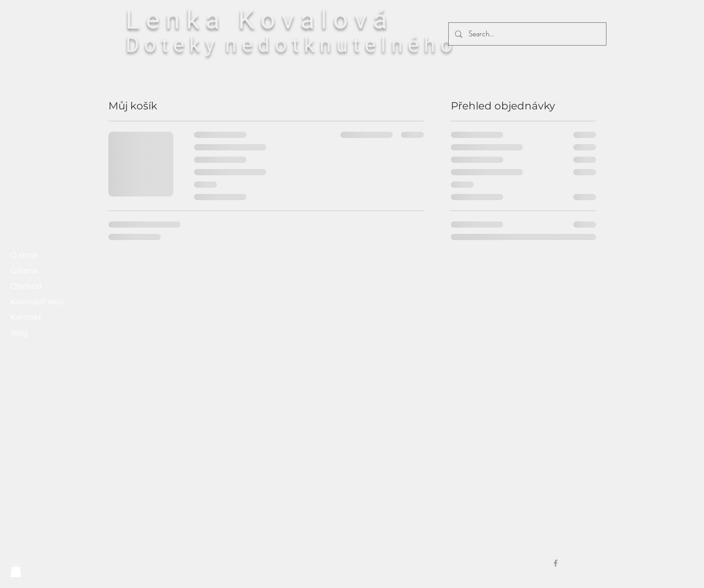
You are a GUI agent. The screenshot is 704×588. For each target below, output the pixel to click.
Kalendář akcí (37, 302)
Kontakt (26, 317)
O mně (24, 255)
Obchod (26, 286)
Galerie (24, 270)
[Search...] (526, 34)
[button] (16, 571)
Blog (19, 333)
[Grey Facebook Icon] (556, 563)
